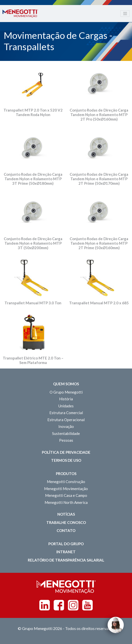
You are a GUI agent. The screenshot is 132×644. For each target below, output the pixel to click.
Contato (66, 530)
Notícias (66, 514)
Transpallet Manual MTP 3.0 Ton (33, 303)
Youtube (87, 605)
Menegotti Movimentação (66, 489)
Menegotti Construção (66, 482)
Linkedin (45, 605)
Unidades (66, 406)
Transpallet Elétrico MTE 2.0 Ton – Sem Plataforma (33, 360)
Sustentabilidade (66, 433)
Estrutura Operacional (66, 420)
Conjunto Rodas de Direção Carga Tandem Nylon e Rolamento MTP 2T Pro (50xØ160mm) (99, 115)
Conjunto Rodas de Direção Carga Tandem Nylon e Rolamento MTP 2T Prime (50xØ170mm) (99, 179)
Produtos (66, 474)
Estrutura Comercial (66, 413)
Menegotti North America (66, 502)
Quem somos (66, 384)
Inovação (66, 426)
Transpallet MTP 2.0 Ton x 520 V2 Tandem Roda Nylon (33, 112)
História (66, 399)
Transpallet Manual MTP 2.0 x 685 (99, 303)
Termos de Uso (66, 460)
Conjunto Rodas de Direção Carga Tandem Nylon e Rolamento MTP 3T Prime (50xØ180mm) (33, 179)
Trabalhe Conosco (66, 522)
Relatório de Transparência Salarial (66, 560)
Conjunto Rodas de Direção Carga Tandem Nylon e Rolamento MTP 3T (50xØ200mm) (33, 243)
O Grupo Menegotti (66, 392)
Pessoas (66, 440)
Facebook (59, 605)
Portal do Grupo (66, 544)
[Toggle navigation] (125, 14)
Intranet (66, 552)
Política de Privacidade (66, 452)
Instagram (73, 605)
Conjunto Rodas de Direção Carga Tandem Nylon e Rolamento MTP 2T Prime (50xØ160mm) (99, 243)
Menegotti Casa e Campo (66, 495)
